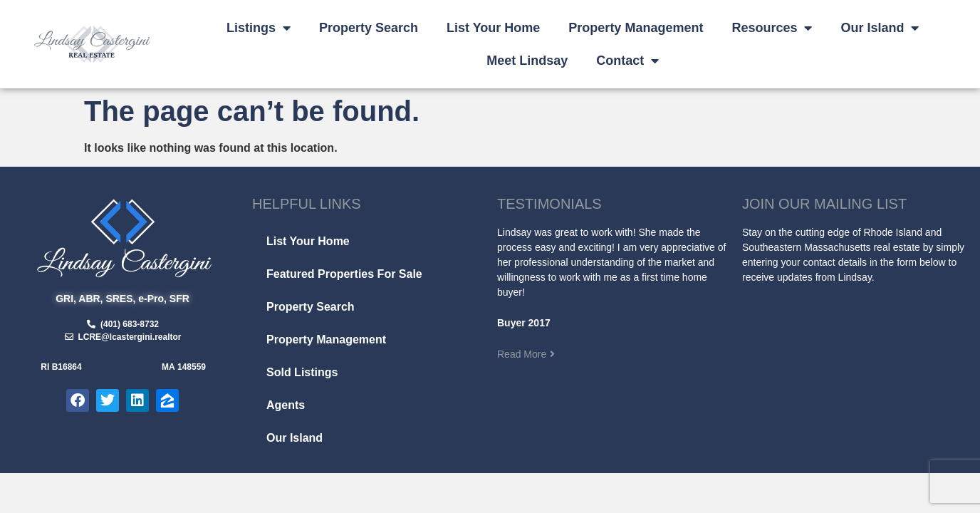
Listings (259, 28)
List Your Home (493, 28)
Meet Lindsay (527, 61)
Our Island (880, 28)
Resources (772, 28)
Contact (627, 61)
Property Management (636, 28)
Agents (286, 405)
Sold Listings (302, 372)
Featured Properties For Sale (344, 274)
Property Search (369, 28)
